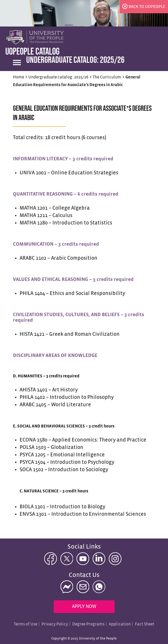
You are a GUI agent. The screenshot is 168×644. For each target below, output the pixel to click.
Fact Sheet (145, 624)
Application (120, 624)
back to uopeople (147, 7)
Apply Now (84, 607)
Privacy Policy (55, 624)
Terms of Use (26, 624)
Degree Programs (88, 624)
